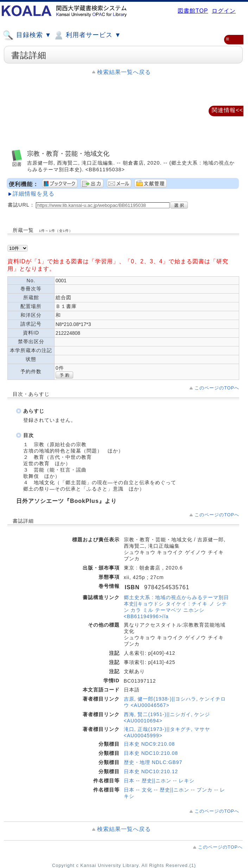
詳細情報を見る (34, 194)
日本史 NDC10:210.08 (151, 753)
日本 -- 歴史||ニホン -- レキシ (159, 781)
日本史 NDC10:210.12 (151, 771)
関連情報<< (227, 110)
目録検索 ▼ (27, 35)
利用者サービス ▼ (87, 35)
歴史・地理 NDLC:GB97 (153, 762)
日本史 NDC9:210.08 (150, 744)
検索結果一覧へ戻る (124, 72)
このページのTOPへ (217, 388)
